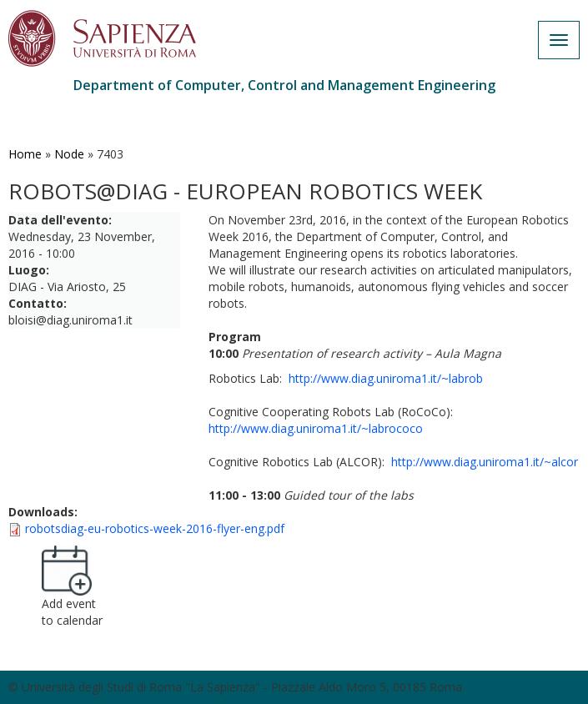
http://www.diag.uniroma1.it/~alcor (485, 462)
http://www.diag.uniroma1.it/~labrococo (316, 428)
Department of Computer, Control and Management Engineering (284, 85)
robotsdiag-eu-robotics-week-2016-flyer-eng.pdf (155, 528)
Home (25, 154)
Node (69, 154)
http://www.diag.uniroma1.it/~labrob (386, 378)
